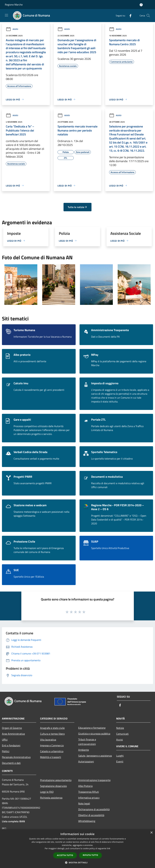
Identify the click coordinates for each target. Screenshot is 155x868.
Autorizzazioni (86, 761)
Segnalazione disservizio (53, 786)
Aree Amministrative (13, 734)
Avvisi (12, 29)
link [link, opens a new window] (109, 848)
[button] (78, 862)
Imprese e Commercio (52, 745)
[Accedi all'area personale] (141, 5)
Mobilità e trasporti (51, 757)
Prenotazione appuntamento (56, 780)
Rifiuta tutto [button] (90, 855)
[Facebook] (129, 15)
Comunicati (122, 734)
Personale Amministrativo (16, 757)
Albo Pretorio (85, 786)
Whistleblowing (87, 821)
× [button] (151, 833)
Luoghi (120, 756)
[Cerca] (148, 16)
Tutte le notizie (77, 207)
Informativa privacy (89, 798)
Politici (6, 751)
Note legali (84, 803)
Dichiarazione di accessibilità (94, 809)
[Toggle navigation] (6, 15)
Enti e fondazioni (11, 745)
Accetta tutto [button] (65, 855)
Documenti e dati (11, 763)
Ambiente (84, 750)
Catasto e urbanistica (52, 751)
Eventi (120, 761)
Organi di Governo (12, 728)
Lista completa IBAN (13, 821)
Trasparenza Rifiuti (89, 792)
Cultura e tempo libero (52, 734)
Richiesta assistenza (51, 798)
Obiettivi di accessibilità (91, 815)
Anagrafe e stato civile (52, 728)
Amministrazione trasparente (94, 780)
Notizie (120, 728)
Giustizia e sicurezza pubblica (94, 734)
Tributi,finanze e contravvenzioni (87, 742)
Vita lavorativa (48, 740)
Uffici (5, 740)
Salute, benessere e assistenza (95, 756)
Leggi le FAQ (47, 792)
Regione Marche (14, 5)
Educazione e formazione (92, 728)
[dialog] (77, 849)
